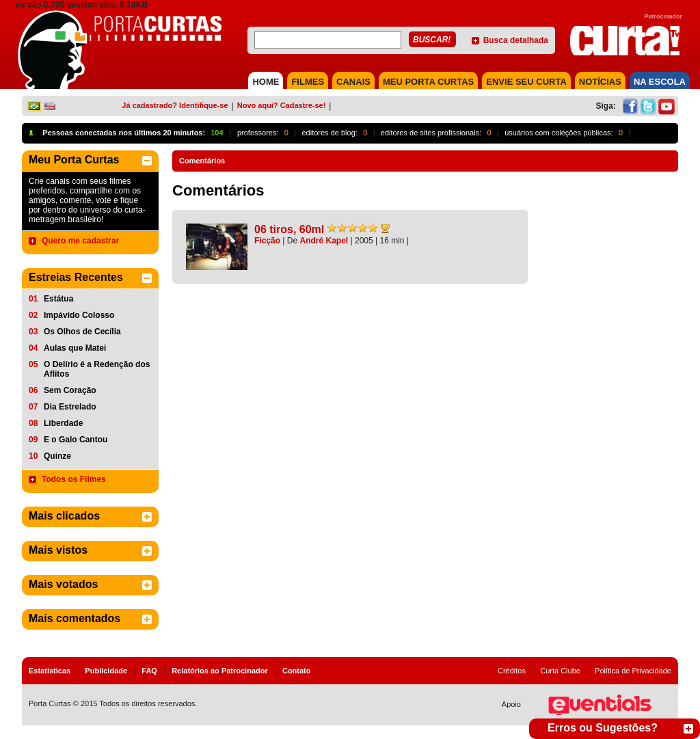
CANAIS (353, 82)
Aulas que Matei (75, 348)
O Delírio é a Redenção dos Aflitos (97, 369)
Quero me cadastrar (80, 241)
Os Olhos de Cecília (82, 332)
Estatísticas (50, 671)
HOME (266, 82)
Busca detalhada (516, 40)
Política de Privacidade (633, 671)
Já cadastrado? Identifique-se (175, 105)
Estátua (58, 299)
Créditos (512, 671)
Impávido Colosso (79, 315)
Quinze (57, 456)
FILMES (308, 82)
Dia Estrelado (70, 407)
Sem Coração (70, 390)
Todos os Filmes (74, 479)
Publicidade (106, 671)
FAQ (149, 671)
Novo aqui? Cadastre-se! (282, 105)
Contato (297, 671)
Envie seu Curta (526, 82)
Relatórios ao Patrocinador (220, 671)
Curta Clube (560, 671)
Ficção (267, 241)
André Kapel (324, 241)
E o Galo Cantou (76, 440)
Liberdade (63, 423)
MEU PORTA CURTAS (428, 82)
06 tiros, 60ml (289, 229)
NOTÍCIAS (600, 82)
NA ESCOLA (660, 82)
